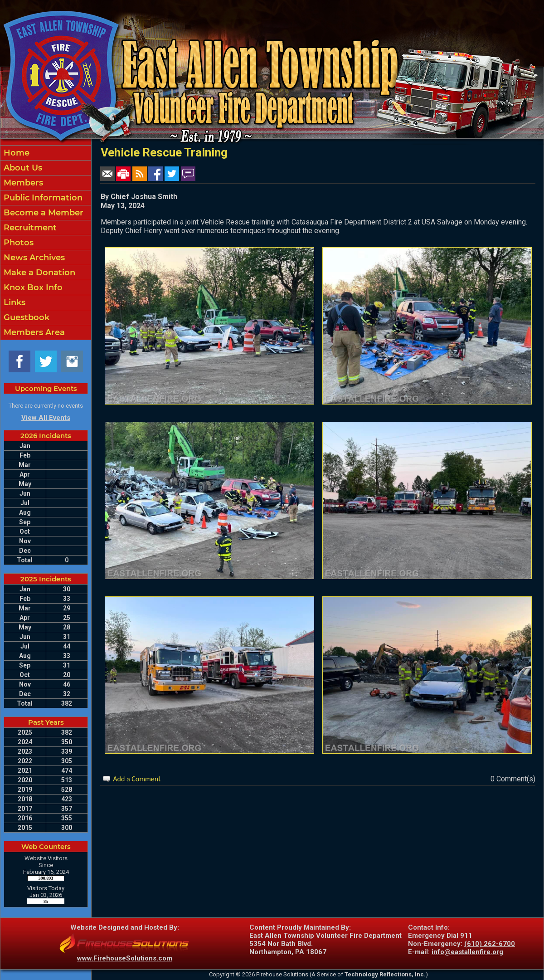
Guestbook (25, 317)
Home (15, 153)
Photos (17, 243)
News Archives (33, 258)
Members (22, 183)
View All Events (46, 418)
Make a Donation (38, 273)
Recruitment (29, 228)
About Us (22, 168)
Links (13, 302)
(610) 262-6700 (490, 944)
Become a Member (42, 213)
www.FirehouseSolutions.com (125, 958)
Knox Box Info (32, 288)
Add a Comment (137, 779)
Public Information (42, 198)
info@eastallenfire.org (467, 952)
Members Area (33, 332)
